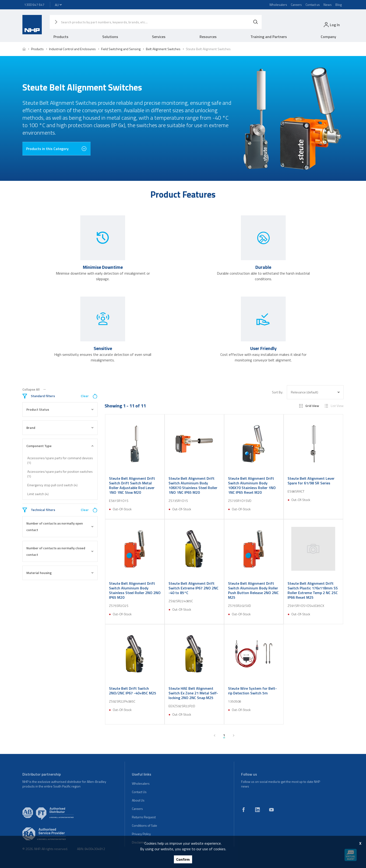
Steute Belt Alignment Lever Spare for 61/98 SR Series (311, 481)
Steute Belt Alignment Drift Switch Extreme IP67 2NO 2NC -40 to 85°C (194, 588)
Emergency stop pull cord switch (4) (52, 485)
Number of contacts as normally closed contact (60, 551)
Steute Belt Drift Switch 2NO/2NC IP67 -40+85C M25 (133, 691)
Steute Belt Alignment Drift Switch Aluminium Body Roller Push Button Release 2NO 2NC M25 (253, 590)
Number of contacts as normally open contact (60, 527)
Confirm (183, 859)
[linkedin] (257, 810)
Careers (296, 5)
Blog (339, 5)
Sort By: (278, 392)
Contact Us (139, 792)
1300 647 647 (34, 5)
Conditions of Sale (144, 825)
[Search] (256, 22)
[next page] (234, 735)
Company (328, 37)
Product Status (60, 409)
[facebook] (243, 810)
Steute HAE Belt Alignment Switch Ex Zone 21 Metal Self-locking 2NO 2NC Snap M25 (193, 693)
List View (334, 406)
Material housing (60, 573)
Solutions (110, 37)
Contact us (313, 5)
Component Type (60, 446)
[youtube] (271, 810)
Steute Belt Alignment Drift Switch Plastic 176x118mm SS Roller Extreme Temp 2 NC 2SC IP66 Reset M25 (313, 590)
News (328, 5)
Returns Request (144, 817)
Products (61, 37)
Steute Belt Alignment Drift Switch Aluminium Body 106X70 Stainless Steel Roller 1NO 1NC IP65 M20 (193, 485)
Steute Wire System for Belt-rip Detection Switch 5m (252, 691)
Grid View (309, 406)
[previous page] (215, 735)
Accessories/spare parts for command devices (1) (60, 460)
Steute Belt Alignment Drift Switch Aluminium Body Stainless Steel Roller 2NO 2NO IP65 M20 (135, 590)
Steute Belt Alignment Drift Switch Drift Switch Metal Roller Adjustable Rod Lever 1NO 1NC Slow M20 (132, 485)
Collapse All (34, 389)
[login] (331, 25)
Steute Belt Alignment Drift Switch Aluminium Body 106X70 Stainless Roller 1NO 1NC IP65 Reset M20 (252, 485)
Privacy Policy (141, 834)
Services (159, 37)
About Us (138, 800)
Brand (60, 428)
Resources (208, 37)
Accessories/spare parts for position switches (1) (60, 474)
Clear (89, 396)
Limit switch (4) (38, 494)
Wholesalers (278, 5)
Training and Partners (269, 37)
